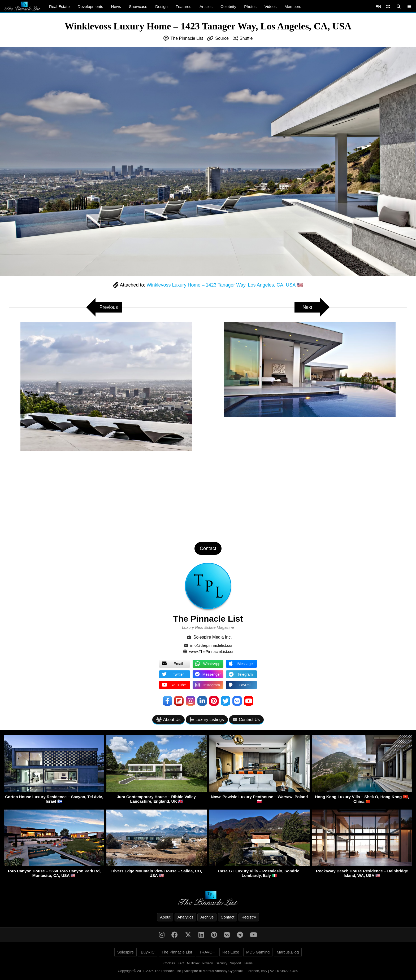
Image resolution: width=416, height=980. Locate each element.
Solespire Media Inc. (213, 637)
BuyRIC (148, 952)
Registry (249, 917)
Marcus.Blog (288, 952)
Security (221, 963)
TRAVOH (207, 952)
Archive (207, 917)
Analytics (185, 917)
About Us (168, 720)
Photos (250, 6)
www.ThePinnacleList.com (212, 651)
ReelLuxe (231, 952)
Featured (184, 6)
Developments (90, 6)
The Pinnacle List (187, 38)
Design (161, 6)
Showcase (138, 6)
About (165, 917)
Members (293, 6)
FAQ (181, 963)
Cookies (169, 963)
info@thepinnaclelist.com (212, 645)
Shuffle (246, 38)
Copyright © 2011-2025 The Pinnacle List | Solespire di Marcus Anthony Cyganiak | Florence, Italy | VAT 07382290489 (208, 971)
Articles (206, 6)
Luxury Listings (207, 720)
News (116, 6)
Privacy (208, 963)
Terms (248, 963)
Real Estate (59, 6)
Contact (228, 917)
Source (222, 38)
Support (236, 963)
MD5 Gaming (258, 952)
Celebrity (228, 6)
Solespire (126, 952)
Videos (271, 6)
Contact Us (246, 720)
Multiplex (193, 963)
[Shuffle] (388, 6)
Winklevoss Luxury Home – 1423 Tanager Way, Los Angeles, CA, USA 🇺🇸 (225, 285)
